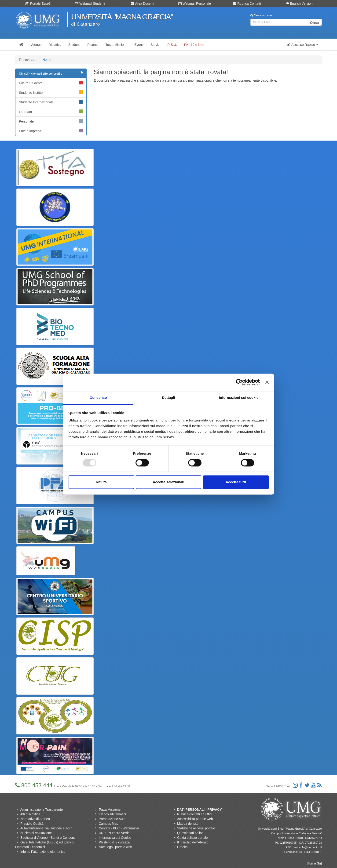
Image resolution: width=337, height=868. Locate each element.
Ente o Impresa (51, 131)
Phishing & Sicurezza (114, 842)
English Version (299, 4)
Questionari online (190, 833)
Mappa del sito (188, 824)
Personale (51, 121)
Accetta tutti (236, 482)
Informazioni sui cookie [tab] (239, 398)
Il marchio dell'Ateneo (193, 842)
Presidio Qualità (32, 824)
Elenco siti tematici (112, 814)
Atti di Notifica (30, 814)
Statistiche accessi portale (196, 828)
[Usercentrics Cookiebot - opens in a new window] (239, 382)
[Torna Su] (314, 863)
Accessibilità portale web (195, 819)
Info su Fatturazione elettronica (43, 852)
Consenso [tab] (98, 398)
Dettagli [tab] (168, 398)
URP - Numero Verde (114, 833)
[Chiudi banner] (267, 382)
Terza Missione (110, 810)
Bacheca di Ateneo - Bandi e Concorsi (48, 838)
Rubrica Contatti (247, 4)
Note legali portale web (115, 847)
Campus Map (108, 824)
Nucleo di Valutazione (36, 833)
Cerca (314, 23)
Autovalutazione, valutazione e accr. (46, 828)
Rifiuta (101, 482)
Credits (182, 847)
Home (47, 60)
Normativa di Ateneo (35, 819)
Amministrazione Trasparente (41, 810)
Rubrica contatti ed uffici (195, 814)
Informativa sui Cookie (115, 838)
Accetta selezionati (168, 482)
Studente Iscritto (51, 92)
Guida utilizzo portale (192, 838)
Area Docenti (142, 4)
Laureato (51, 112)
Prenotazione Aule (112, 819)
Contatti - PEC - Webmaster (119, 828)
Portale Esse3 (38, 4)
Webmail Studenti (90, 4)
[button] (302, 45)
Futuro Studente (51, 83)
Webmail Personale (195, 4)
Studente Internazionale (51, 102)
